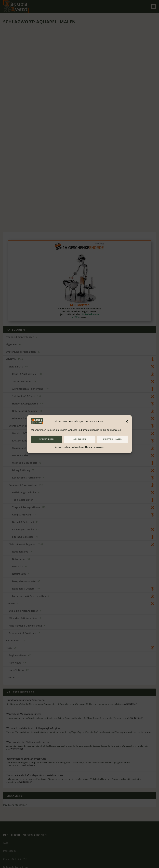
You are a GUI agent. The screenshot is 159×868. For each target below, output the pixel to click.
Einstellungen (113, 439)
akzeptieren (46, 439)
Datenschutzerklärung (82, 447)
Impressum (99, 447)
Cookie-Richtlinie (63, 447)
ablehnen (79, 439)
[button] (127, 421)
